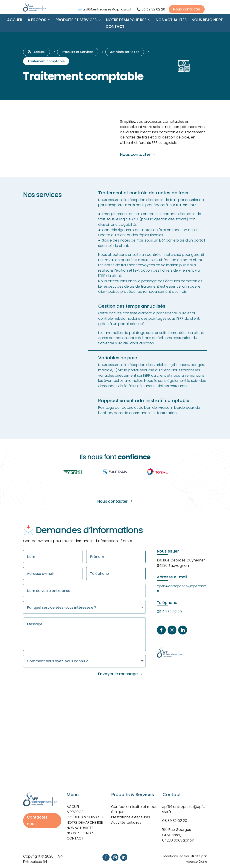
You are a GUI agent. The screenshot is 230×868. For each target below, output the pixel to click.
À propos (37, 20)
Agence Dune (196, 859)
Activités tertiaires (126, 820)
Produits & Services (85, 814)
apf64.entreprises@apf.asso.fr (107, 9)
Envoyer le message (118, 671)
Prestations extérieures (131, 814)
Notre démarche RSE (126, 20)
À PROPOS (75, 809)
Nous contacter (135, 154)
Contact (115, 27)
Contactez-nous (38, 818)
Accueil (15, 20)
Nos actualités (171, 20)
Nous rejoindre (207, 20)
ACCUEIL (73, 804)
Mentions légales (176, 854)
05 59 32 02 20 (153, 9)
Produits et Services (76, 20)
